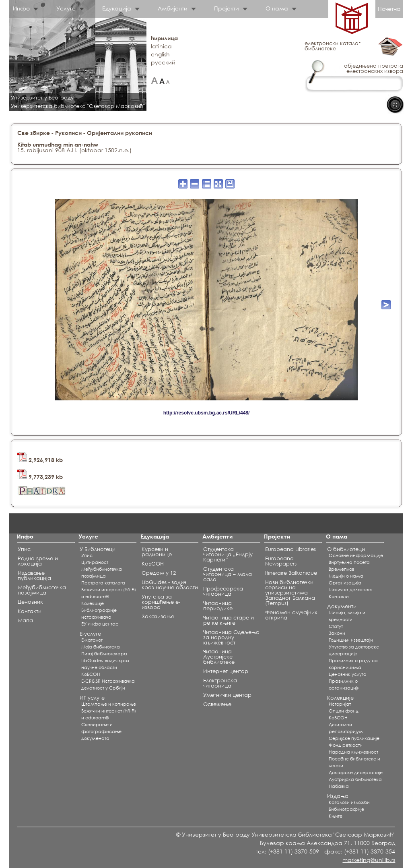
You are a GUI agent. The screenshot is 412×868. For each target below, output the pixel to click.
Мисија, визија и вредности (347, 616)
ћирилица (164, 38)
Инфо (21, 8)
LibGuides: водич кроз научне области (105, 664)
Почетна (389, 9)
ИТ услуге (92, 698)
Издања (338, 796)
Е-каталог (92, 640)
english (160, 54)
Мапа (25, 620)
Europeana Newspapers (281, 561)
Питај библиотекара (104, 654)
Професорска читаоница (223, 591)
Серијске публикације (354, 738)
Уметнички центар (227, 695)
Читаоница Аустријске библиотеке (219, 657)
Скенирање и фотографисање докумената (101, 731)
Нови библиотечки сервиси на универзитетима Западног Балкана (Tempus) (290, 593)
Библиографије (346, 809)
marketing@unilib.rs (369, 860)
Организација (345, 583)
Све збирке (34, 133)
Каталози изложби (349, 802)
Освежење (217, 704)
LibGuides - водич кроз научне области (170, 585)
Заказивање (158, 616)
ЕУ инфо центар (100, 624)
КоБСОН (91, 674)
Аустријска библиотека (355, 779)
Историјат (340, 704)
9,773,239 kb (40, 477)
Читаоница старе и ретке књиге (229, 620)
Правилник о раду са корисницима (353, 664)
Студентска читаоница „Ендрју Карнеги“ (228, 554)
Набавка (339, 786)
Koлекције (93, 603)
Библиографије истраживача (99, 614)
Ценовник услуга (348, 674)
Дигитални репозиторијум (346, 728)
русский (163, 62)
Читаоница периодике (218, 606)
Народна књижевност (353, 752)
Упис (24, 549)
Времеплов (341, 569)
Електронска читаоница (220, 683)
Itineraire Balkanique (291, 573)
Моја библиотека (101, 647)
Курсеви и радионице (157, 552)
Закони (337, 633)
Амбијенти (173, 8)
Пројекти (227, 8)
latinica (161, 46)
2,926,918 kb (40, 460)
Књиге (336, 816)
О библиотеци (346, 549)
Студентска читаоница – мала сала (228, 574)
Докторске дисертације (356, 773)
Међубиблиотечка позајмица (42, 590)
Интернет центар (226, 671)
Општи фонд (344, 711)
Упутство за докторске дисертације (354, 650)
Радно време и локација (38, 561)
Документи (342, 606)
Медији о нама (346, 576)
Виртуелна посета (349, 562)
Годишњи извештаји (351, 640)
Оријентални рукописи (119, 133)
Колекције (340, 698)
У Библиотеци (98, 549)
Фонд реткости (346, 745)
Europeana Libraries (290, 549)
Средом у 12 (159, 573)
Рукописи (68, 133)
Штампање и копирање (109, 704)
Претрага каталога (103, 583)
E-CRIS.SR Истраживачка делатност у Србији (108, 685)
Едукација (117, 8)
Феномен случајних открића (291, 615)
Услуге (66, 8)
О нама (277, 8)
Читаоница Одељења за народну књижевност (231, 637)
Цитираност (95, 562)
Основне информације (356, 555)
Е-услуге (90, 634)
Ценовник (30, 602)
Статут (336, 626)
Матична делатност (351, 590)
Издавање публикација (34, 576)
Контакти (30, 611)
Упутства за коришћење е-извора (161, 602)
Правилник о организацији (344, 685)
